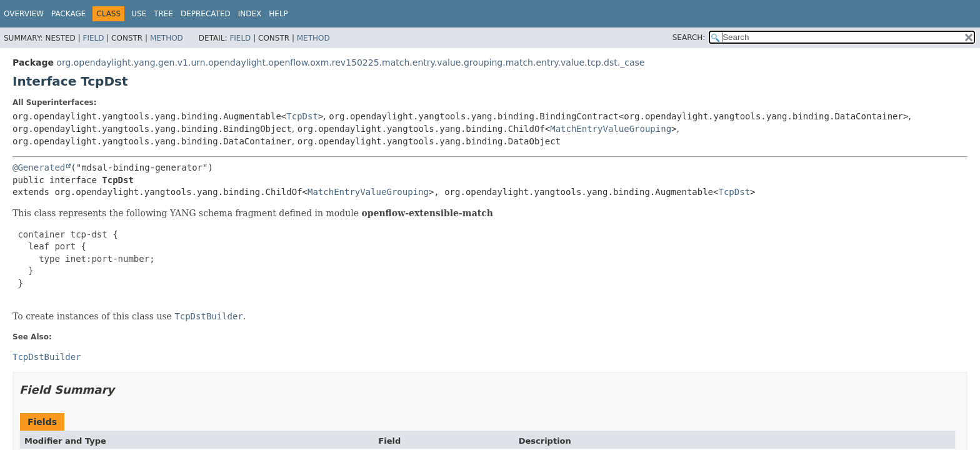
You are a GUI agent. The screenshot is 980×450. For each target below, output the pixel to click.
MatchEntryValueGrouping (611, 129)
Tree (163, 14)
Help (278, 14)
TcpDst (302, 116)
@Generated (39, 167)
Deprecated (206, 14)
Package (68, 14)
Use (139, 14)
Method (167, 38)
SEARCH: (689, 37)
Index (250, 14)
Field (93, 38)
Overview (24, 14)
